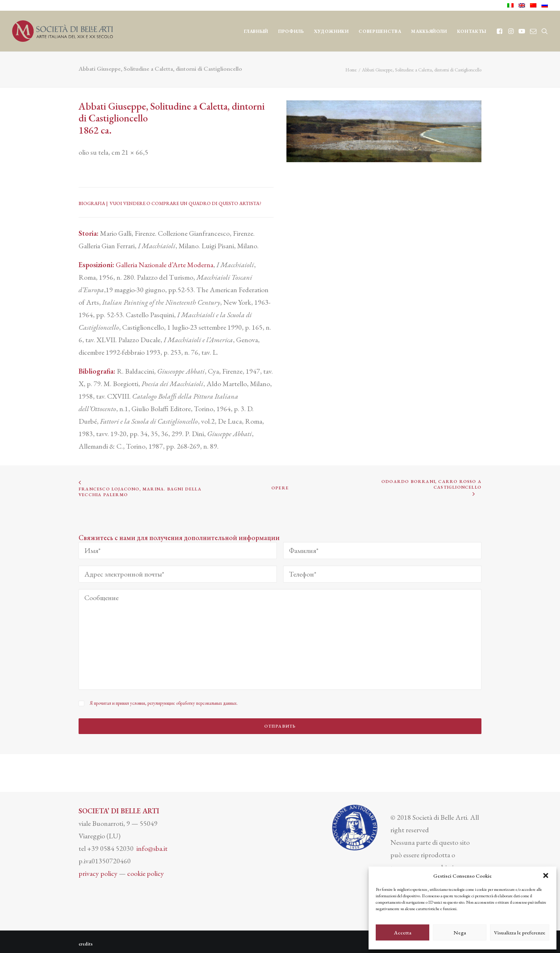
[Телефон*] (382, 574)
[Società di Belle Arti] (62, 31)
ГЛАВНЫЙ (256, 31)
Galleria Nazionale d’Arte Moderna (164, 265)
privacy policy (98, 868)
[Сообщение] (280, 639)
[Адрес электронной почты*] (178, 574)
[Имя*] (178, 550)
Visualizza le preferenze (520, 932)
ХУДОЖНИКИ (331, 31)
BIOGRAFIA (92, 203)
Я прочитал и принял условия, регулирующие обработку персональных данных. (164, 703)
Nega (460, 932)
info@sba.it (152, 843)
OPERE (280, 488)
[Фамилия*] (382, 550)
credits (86, 939)
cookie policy (146, 868)
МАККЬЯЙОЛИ (429, 31)
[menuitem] (512, 5)
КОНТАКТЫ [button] (472, 31)
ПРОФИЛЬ (291, 31)
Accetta (403, 932)
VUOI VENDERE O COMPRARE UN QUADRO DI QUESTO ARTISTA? (186, 203)
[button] (546, 875)
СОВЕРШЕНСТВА (380, 31)
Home (351, 70)
